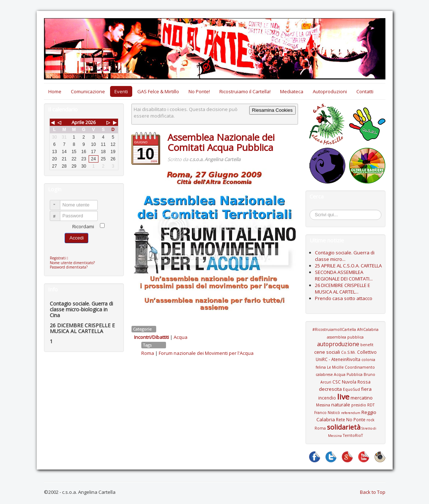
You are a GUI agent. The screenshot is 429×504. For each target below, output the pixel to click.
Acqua (181, 337)
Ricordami (83, 226)
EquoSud (351, 389)
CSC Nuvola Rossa (351, 382)
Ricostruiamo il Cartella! (245, 91)
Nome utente (58, 202)
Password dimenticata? (69, 267)
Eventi (121, 91)
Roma (148, 353)
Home (55, 91)
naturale (341, 405)
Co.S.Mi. (349, 352)
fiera (366, 389)
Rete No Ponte (351, 419)
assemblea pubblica (345, 337)
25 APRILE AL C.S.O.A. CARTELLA (348, 266)
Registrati (61, 258)
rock (371, 420)
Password (58, 213)
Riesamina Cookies (272, 110)
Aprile (78, 122)
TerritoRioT (353, 435)
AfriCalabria (368, 329)
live (343, 397)
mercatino (362, 398)
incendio (327, 398)
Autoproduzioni (330, 91)
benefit (367, 345)
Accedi (76, 238)
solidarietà (344, 427)
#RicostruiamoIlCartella (334, 329)
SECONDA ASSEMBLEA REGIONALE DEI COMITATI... (344, 275)
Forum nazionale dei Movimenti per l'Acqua (206, 353)
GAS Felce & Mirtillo (158, 91)
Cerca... (313, 211)
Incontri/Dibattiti (151, 337)
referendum (351, 413)
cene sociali (327, 352)
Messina (323, 405)
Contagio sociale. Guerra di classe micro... (345, 256)
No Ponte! (199, 91)
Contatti (365, 91)
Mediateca (292, 91)
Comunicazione (88, 91)
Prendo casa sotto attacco (344, 298)
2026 (90, 122)
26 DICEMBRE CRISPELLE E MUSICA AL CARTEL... (343, 288)
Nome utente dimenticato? (72, 263)
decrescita (330, 389)
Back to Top (373, 492)
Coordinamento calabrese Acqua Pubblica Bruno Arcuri (345, 375)
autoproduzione (338, 344)
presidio (359, 405)
